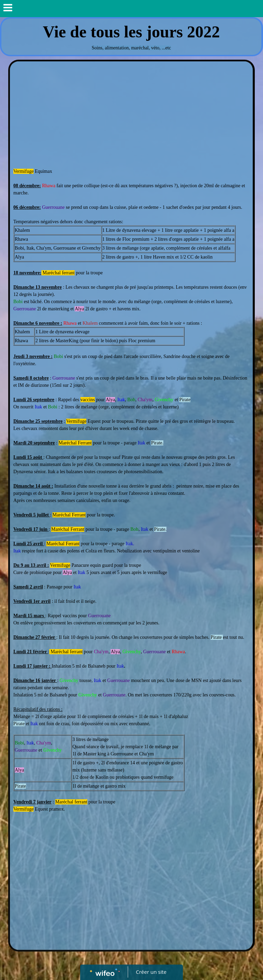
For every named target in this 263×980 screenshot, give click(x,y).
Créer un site (151, 972)
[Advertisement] (131, 116)
